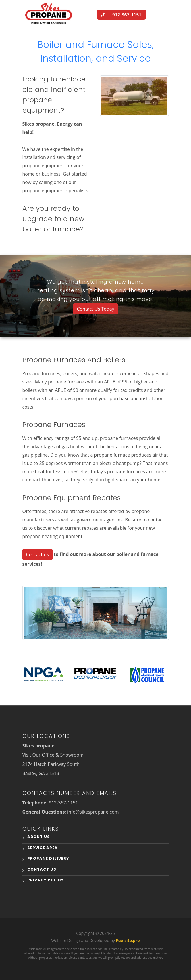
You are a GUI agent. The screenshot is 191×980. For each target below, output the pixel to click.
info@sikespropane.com (93, 812)
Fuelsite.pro (128, 940)
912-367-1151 (63, 803)
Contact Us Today (95, 309)
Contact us (37, 554)
